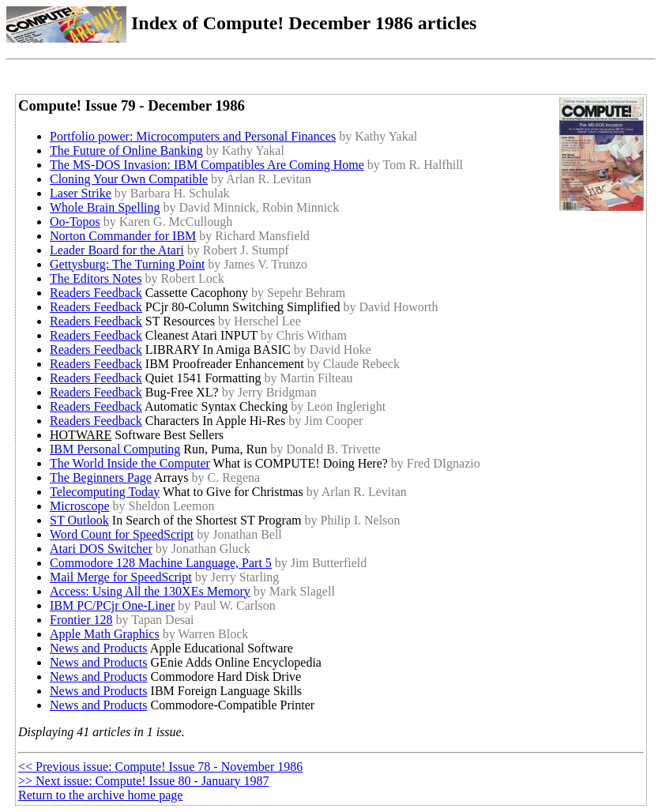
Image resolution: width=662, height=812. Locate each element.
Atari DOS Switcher (101, 549)
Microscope (80, 506)
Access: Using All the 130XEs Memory (150, 591)
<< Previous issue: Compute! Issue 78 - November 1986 (160, 767)
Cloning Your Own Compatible (129, 179)
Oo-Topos (75, 222)
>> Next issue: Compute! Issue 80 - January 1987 (144, 781)
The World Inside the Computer (130, 463)
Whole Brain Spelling (105, 207)
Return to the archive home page (100, 795)
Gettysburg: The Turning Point (127, 264)
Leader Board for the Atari (117, 250)
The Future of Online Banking (126, 150)
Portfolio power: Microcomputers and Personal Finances (193, 136)
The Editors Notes (96, 278)
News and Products (99, 648)
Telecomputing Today (105, 492)
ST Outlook (79, 520)
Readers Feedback (96, 293)
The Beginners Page (101, 477)
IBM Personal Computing (115, 449)
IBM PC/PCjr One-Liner (112, 605)
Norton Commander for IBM (123, 236)
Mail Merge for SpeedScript (121, 577)
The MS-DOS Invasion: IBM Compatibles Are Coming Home (207, 165)
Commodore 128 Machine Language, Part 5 (161, 563)
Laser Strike (81, 193)
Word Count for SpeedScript (122, 534)
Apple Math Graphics (105, 634)
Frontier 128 (81, 620)
